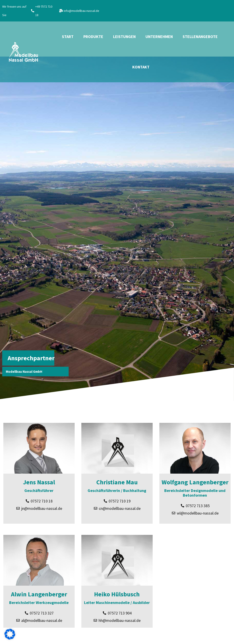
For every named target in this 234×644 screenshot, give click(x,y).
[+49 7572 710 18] (33, 11)
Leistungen (124, 37)
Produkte (93, 37)
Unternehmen (159, 37)
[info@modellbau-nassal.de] (61, 11)
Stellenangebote (200, 37)
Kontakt (141, 67)
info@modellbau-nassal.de (81, 11)
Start (68, 37)
